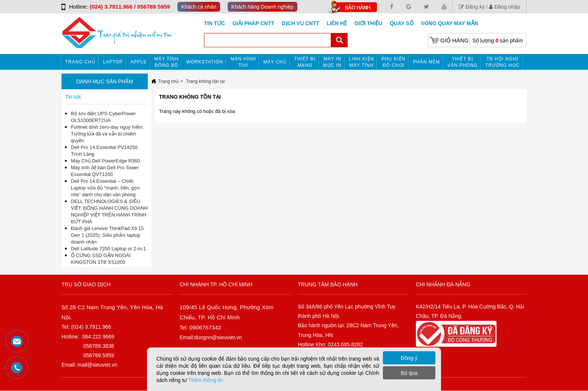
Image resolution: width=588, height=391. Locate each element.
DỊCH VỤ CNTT (301, 23)
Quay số (401, 23)
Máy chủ (275, 62)
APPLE (139, 62)
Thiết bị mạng (305, 62)
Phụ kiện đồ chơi (393, 62)
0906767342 (205, 327)
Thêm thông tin (206, 380)
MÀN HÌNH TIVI (243, 62)
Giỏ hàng (454, 40)
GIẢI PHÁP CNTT (253, 23)
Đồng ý (409, 358)
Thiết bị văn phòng (463, 62)
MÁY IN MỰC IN (332, 62)
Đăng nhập (505, 7)
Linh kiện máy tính (362, 62)
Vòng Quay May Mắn (450, 23)
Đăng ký (472, 7)
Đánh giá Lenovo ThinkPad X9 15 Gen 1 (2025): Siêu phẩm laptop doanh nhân (107, 235)
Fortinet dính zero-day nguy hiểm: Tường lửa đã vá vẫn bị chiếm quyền (107, 134)
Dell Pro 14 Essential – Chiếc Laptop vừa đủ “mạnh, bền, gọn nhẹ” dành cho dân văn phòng (105, 188)
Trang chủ (80, 62)
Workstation (205, 62)
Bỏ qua (409, 373)
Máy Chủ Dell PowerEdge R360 (105, 161)
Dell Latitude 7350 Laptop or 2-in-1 (108, 249)
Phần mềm (426, 62)
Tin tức (214, 23)
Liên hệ (337, 23)
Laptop (113, 62)
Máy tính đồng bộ (167, 62)
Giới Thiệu (368, 23)
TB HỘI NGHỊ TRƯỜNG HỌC (502, 62)
